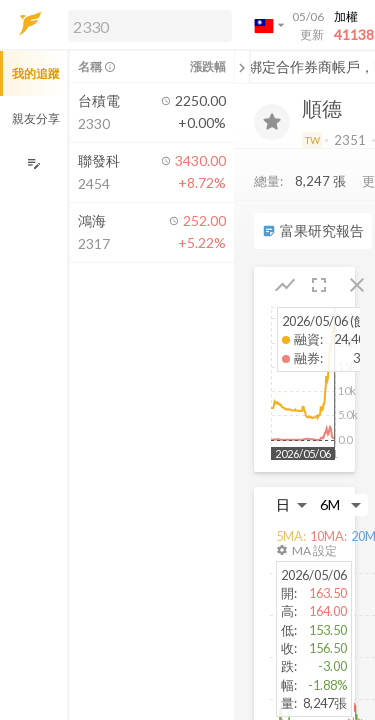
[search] (150, 26)
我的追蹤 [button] (36, 73)
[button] (146, 25)
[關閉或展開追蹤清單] (242, 67)
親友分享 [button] (36, 118)
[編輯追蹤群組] (33, 163)
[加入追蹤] (272, 122)
